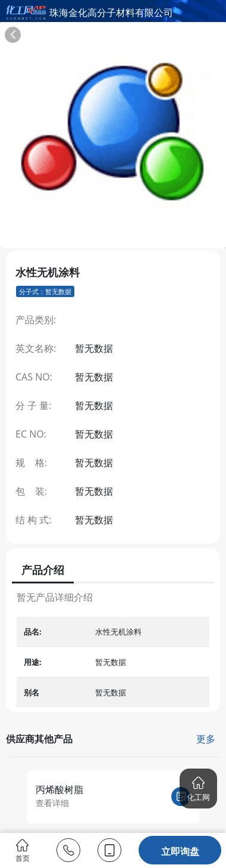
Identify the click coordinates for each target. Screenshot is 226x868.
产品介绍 (43, 570)
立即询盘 (180, 851)
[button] (198, 789)
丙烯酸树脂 (59, 789)
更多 (206, 739)
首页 (23, 850)
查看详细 (52, 803)
